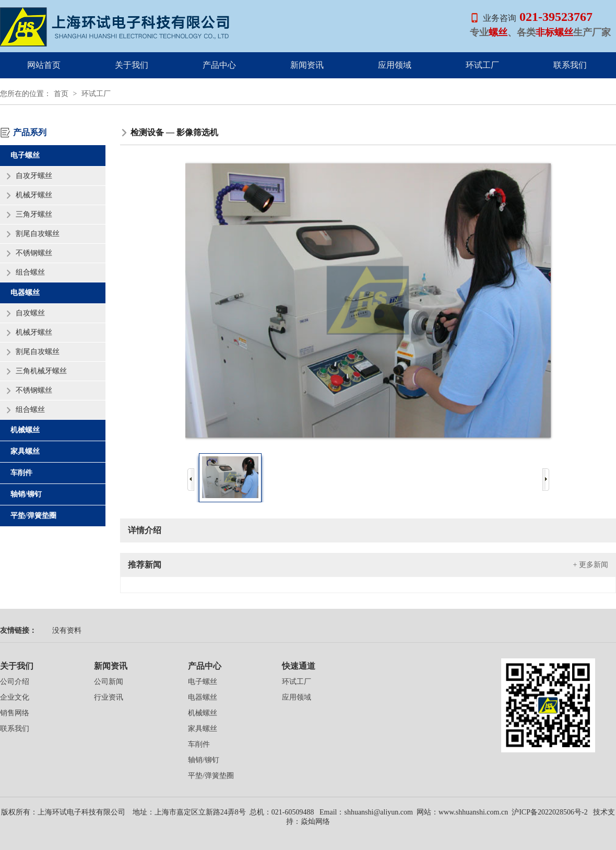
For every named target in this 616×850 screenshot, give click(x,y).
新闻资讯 (307, 65)
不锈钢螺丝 (34, 253)
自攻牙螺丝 (34, 176)
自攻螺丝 (30, 313)
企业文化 (15, 697)
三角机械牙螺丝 (41, 371)
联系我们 (570, 65)
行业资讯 (109, 697)
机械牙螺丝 (34, 195)
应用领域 (395, 65)
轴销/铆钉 (26, 494)
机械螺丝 (25, 430)
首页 (61, 94)
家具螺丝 (25, 451)
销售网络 (15, 713)
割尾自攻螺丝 (38, 234)
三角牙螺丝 (34, 214)
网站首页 (44, 65)
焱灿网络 (315, 822)
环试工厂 (482, 65)
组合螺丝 (30, 272)
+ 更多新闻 (591, 565)
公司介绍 (15, 682)
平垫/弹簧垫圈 (33, 516)
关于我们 (132, 65)
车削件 (21, 473)
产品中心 (219, 65)
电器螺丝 (25, 293)
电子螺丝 (25, 155)
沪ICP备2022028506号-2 (549, 812)
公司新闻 (109, 682)
